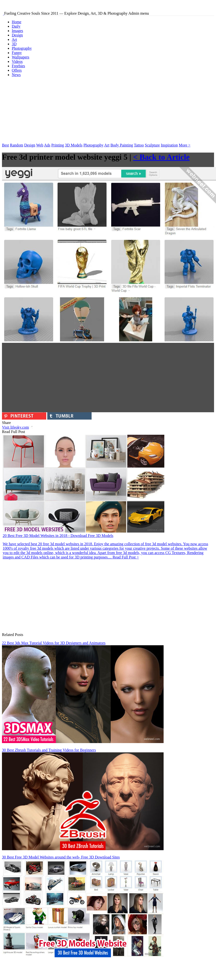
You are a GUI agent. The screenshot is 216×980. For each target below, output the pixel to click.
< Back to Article (162, 157)
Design (17, 35)
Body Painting (122, 145)
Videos (17, 61)
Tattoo (139, 145)
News (16, 75)
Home (17, 22)
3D (14, 44)
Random (16, 145)
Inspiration (169, 145)
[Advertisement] (39, 111)
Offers (17, 70)
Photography (22, 48)
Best (5, 145)
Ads (47, 145)
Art (14, 39)
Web (40, 145)
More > (185, 145)
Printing (58, 145)
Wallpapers (21, 57)
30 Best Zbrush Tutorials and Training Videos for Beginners (49, 750)
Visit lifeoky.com (17, 427)
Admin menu (139, 13)
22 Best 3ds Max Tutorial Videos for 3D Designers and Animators (54, 643)
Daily (16, 26)
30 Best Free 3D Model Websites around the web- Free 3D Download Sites (61, 857)
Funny (17, 53)
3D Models (74, 145)
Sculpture (152, 145)
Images (17, 31)
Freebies (18, 66)
